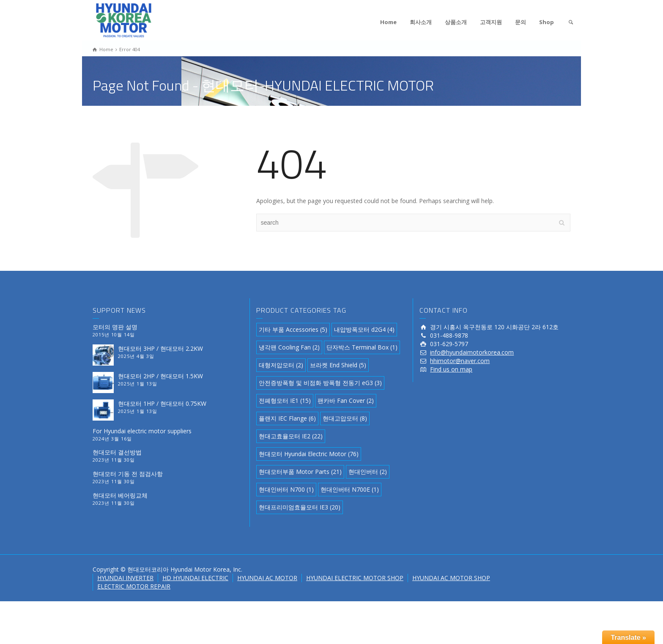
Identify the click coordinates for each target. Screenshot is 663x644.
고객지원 (491, 22)
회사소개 (421, 22)
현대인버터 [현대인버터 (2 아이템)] (368, 472)
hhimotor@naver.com (460, 361)
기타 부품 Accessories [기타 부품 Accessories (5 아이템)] (293, 329)
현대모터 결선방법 (117, 452)
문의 (521, 22)
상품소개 (456, 22)
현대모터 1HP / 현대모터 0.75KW (162, 403)
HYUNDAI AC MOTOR (267, 578)
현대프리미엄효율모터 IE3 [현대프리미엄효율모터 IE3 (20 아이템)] (300, 507)
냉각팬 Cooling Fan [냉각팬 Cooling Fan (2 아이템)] (289, 347)
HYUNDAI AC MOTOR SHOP (451, 578)
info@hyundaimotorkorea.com (472, 352)
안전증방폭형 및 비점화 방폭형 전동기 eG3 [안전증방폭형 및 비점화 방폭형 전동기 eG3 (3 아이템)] (320, 383)
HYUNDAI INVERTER (125, 578)
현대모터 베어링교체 (120, 495)
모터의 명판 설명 (115, 327)
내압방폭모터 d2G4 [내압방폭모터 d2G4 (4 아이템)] (364, 329)
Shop (547, 22)
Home (388, 22)
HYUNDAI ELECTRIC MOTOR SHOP (355, 578)
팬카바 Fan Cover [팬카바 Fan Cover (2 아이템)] (346, 400)
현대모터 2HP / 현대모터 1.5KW (160, 376)
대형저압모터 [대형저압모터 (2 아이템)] (281, 365)
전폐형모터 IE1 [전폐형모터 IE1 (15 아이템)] (285, 400)
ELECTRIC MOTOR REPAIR (134, 586)
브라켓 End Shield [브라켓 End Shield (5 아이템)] (338, 365)
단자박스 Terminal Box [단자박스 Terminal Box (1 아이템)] (362, 347)
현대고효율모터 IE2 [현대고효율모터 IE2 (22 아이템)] (291, 436)
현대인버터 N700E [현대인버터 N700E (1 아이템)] (350, 489)
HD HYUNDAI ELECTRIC (195, 578)
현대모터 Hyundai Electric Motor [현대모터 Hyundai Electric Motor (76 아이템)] (309, 454)
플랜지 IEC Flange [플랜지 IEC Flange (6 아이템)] (287, 418)
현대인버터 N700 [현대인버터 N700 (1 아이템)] (286, 489)
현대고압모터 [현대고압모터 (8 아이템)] (345, 418)
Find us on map (451, 369)
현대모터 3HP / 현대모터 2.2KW (160, 348)
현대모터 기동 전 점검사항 (128, 474)
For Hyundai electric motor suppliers (142, 431)
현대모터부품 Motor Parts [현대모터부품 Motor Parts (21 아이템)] (300, 472)
